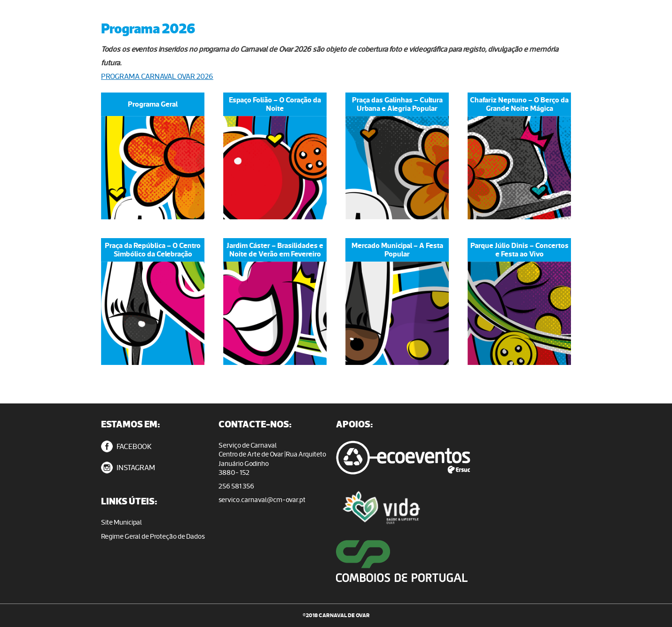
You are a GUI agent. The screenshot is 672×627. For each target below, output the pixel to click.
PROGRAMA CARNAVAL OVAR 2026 (157, 76)
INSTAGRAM (128, 468)
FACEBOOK (126, 446)
